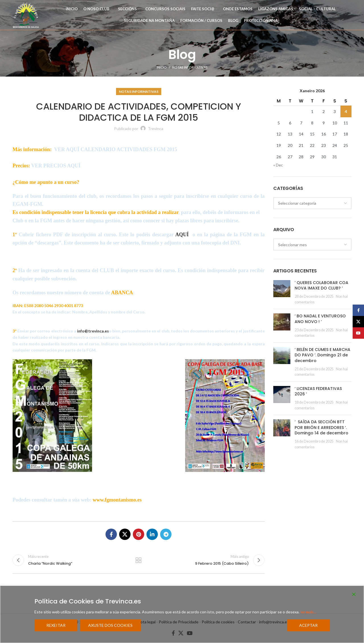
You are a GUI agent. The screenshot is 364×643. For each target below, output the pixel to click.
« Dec (278, 165)
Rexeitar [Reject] (56, 625)
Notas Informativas (190, 67)
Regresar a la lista (138, 560)
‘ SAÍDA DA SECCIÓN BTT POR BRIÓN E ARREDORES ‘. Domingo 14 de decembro (321, 427)
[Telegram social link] (166, 534)
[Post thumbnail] (282, 292)
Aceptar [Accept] (308, 625)
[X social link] (125, 534)
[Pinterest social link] (138, 534)
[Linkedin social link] (152, 534)
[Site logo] (26, 14)
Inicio (162, 67)
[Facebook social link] (111, 534)
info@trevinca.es (93, 331)
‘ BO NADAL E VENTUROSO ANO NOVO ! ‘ (320, 319)
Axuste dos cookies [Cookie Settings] (110, 625)
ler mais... (308, 612)
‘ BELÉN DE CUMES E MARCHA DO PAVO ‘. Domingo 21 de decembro (322, 355)
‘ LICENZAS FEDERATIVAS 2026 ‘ (318, 391)
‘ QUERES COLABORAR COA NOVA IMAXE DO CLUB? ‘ (321, 285)
